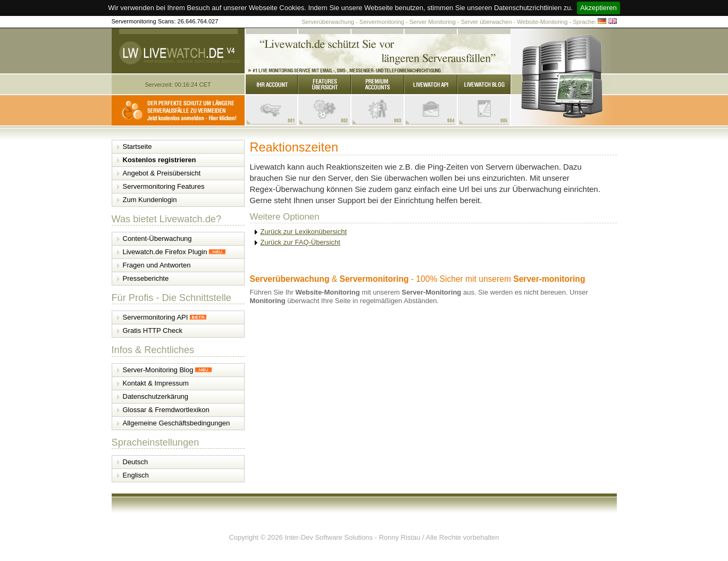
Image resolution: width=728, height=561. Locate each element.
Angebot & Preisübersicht (162, 173)
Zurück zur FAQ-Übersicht (300, 242)
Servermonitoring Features (164, 186)
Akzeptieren (599, 8)
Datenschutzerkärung (156, 396)
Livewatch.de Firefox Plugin (174, 252)
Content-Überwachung (157, 238)
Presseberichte (146, 278)
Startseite (137, 146)
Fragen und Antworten (157, 265)
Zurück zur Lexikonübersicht (304, 232)
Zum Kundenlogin (150, 200)
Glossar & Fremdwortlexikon (166, 410)
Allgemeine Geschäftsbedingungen (177, 423)
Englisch (136, 475)
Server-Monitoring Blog (168, 370)
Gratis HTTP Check (153, 330)
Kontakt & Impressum (156, 383)
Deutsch (136, 462)
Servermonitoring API (165, 317)
